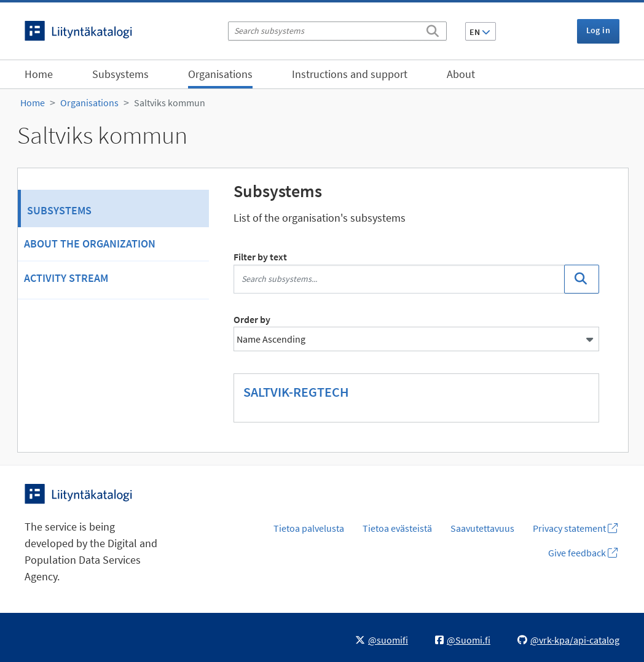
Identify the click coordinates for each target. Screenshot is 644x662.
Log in (598, 30)
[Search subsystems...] (399, 279)
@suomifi (382, 640)
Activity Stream (66, 278)
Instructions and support (350, 74)
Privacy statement (575, 528)
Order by (252, 319)
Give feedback (583, 553)
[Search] (433, 29)
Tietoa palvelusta (309, 528)
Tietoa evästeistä (397, 528)
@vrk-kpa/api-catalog (568, 640)
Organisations (220, 74)
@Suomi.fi (463, 640)
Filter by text (260, 257)
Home (39, 74)
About (461, 74)
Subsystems (120, 74)
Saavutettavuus (482, 528)
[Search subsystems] (337, 31)
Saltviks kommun (170, 103)
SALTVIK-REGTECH (296, 392)
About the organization (90, 243)
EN (480, 32)
